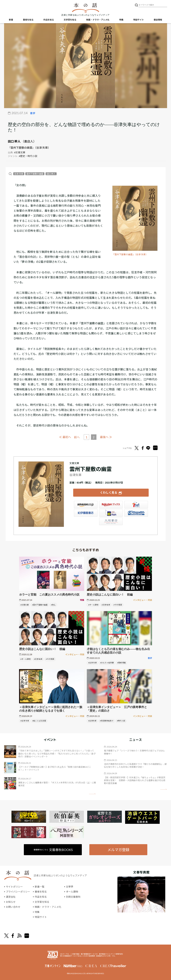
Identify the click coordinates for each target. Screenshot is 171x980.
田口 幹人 (14, 141)
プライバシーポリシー (18, 892)
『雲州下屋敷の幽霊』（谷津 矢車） (130, 254)
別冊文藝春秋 (73, 897)
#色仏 (53, 605)
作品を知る (49, 20)
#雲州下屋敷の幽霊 (40, 605)
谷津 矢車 (19, 174)
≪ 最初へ (65, 437)
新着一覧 (40, 887)
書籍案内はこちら (53, 850)
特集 (121, 20)
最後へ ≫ (106, 437)
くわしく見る (109, 492)
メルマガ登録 (118, 850)
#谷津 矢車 (92, 663)
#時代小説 (121, 721)
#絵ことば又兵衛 (39, 721)
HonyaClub (136, 513)
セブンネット (136, 505)
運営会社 (11, 897)
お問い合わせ (13, 907)
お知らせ (11, 902)
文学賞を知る (70, 20)
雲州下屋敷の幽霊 (35, 174)
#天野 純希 (106, 605)
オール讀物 (72, 892)
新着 (11, 20)
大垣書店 (111, 521)
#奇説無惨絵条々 (107, 721)
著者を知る (28, 20)
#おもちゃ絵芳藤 (107, 663)
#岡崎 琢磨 (121, 663)
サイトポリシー (14, 887)
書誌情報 (158, 20)
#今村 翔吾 (118, 605)
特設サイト (139, 20)
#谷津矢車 (92, 721)
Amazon (86, 505)
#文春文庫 (20, 152)
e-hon (111, 513)
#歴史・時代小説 (28, 156)
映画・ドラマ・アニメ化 (98, 20)
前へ (77, 437)
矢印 (92, 794)
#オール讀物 (93, 605)
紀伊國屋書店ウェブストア (86, 513)
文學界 (70, 887)
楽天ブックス (111, 505)
